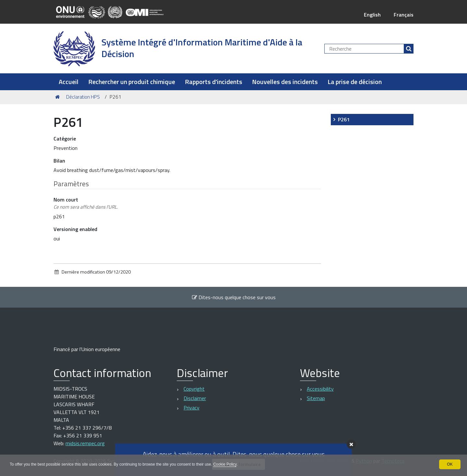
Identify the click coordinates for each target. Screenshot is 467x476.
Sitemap (316, 398)
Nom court (86, 203)
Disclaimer (195, 398)
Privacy (192, 408)
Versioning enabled (75, 229)
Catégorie (65, 139)
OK (450, 464)
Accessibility (320, 389)
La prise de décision (355, 82)
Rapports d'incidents (214, 82)
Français (404, 15)
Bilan (59, 161)
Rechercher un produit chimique (132, 82)
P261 (344, 119)
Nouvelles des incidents (285, 82)
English (372, 15)
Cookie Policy (225, 464)
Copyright (194, 389)
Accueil (69, 82)
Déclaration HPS (83, 97)
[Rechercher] (409, 49)
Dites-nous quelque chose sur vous (234, 297)
